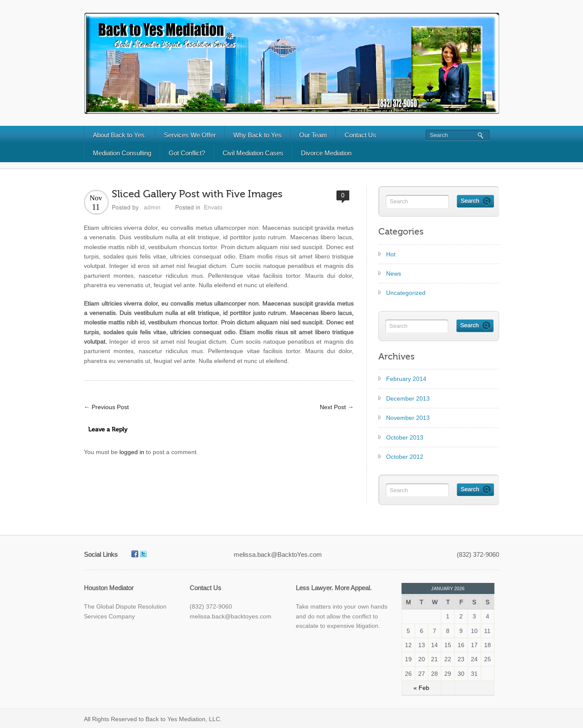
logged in (132, 452)
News (394, 273)
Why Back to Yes (257, 135)
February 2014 (406, 379)
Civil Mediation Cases (253, 153)
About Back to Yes (119, 135)
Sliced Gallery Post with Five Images (197, 194)
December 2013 (408, 398)
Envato (213, 207)
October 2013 (405, 437)
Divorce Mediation (326, 153)
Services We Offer (190, 135)
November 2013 (408, 418)
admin (152, 207)
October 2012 (405, 457)
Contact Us (360, 135)
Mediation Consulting (122, 153)
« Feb (421, 688)
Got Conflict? (187, 153)
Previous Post (106, 407)
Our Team (313, 135)
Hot (391, 254)
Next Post (337, 407)
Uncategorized (406, 293)
